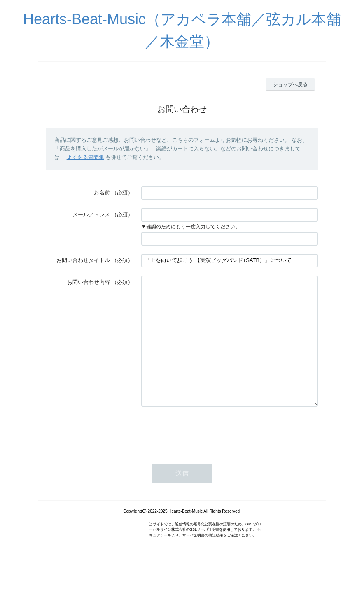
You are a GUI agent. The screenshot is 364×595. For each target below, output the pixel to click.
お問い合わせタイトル (83, 260)
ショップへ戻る (290, 84)
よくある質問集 (85, 157)
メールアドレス (91, 214)
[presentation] (204, 456)
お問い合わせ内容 (89, 282)
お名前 (102, 193)
